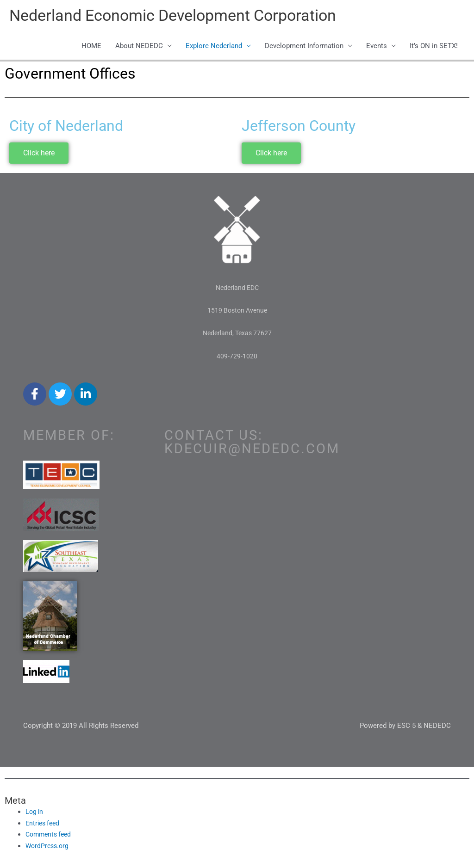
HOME (91, 47)
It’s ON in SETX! (434, 47)
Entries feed (44, 824)
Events (377, 47)
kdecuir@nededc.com (252, 449)
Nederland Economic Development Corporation (179, 16)
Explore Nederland (214, 47)
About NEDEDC (139, 47)
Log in (35, 813)
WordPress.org (48, 847)
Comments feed (50, 836)
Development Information (304, 47)
